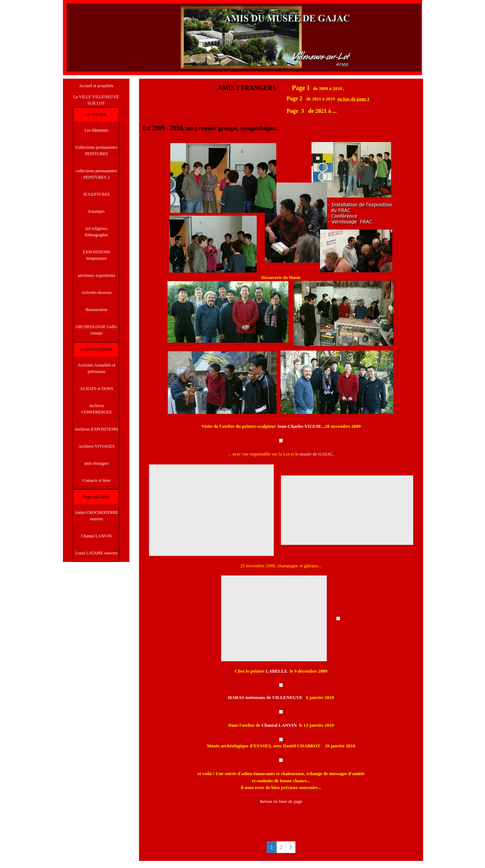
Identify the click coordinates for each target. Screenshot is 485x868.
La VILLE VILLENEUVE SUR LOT (96, 100)
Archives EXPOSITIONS (97, 429)
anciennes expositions (97, 275)
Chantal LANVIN (96, 536)
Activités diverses (97, 293)
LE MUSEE (96, 115)
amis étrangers (97, 463)
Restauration (97, 310)
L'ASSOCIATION (96, 349)
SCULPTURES (97, 194)
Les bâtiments (97, 130)
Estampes (96, 211)
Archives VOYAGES (96, 446)
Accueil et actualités (96, 86)
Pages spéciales (96, 497)
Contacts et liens (97, 480)
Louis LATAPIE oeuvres (96, 553)
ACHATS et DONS (96, 389)
